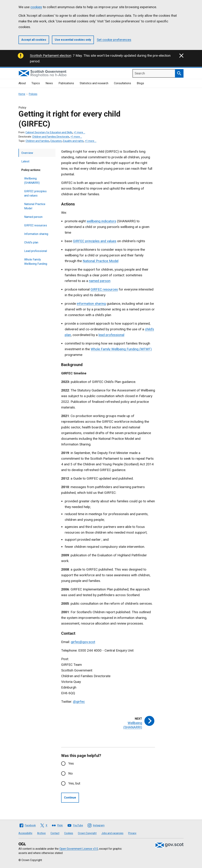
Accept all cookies (34, 40)
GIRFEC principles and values (35, 193)
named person (100, 281)
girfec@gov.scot (83, 642)
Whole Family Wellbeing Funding (36, 262)
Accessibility (25, 833)
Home (22, 94)
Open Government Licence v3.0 (79, 849)
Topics (36, 83)
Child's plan (31, 242)
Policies (33, 94)
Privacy (132, 833)
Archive (41, 833)
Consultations (123, 83)
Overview (27, 153)
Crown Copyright (87, 833)
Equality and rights (73, 141)
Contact (55, 833)
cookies (36, 7)
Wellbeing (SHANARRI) (32, 181)
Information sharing (36, 234)
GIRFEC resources (36, 225)
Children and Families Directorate (51, 137)
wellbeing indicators (101, 221)
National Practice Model (35, 206)
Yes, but (74, 783)
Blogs (140, 83)
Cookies (69, 833)
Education (56, 141)
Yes (71, 763)
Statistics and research (94, 83)
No (71, 773)
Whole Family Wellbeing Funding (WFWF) (121, 349)
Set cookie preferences (114, 40)
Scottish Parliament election (51, 56)
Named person (33, 217)
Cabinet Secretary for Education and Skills (49, 132)
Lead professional (36, 251)
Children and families (37, 141)
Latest (25, 161)
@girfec (79, 702)
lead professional (111, 335)
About (22, 83)
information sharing (91, 304)
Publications (66, 83)
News (49, 83)
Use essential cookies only (73, 40)
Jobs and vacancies (112, 833)
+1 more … (79, 132)
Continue (70, 798)
